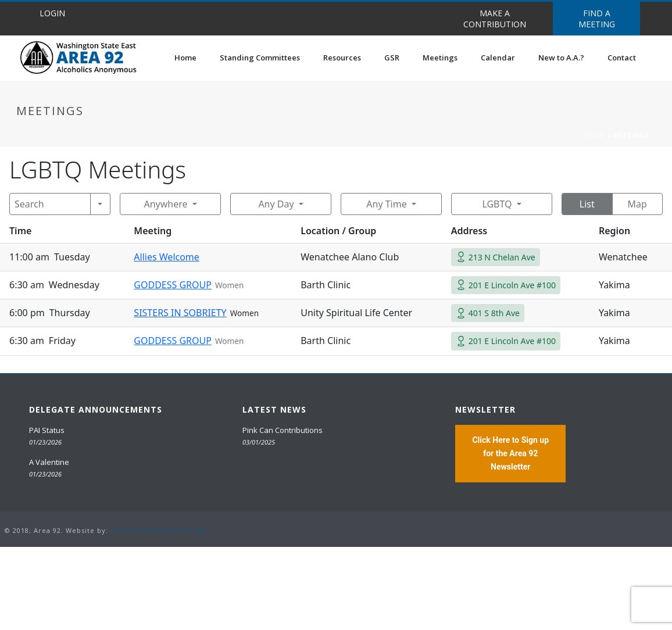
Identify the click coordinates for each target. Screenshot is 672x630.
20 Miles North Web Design (159, 530)
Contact (622, 58)
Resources (342, 58)
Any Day (276, 204)
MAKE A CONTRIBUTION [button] (495, 19)
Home (185, 58)
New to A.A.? (561, 58)
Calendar (498, 58)
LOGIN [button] (52, 13)
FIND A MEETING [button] (597, 19)
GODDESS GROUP (173, 285)
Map (637, 204)
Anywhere (165, 204)
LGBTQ (497, 204)
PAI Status (47, 430)
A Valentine (49, 462)
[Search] (50, 204)
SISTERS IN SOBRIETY (180, 313)
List (587, 204)
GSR (392, 58)
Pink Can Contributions (283, 430)
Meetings (440, 58)
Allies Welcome (167, 257)
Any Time (386, 204)
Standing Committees (260, 58)
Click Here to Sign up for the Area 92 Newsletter (510, 453)
